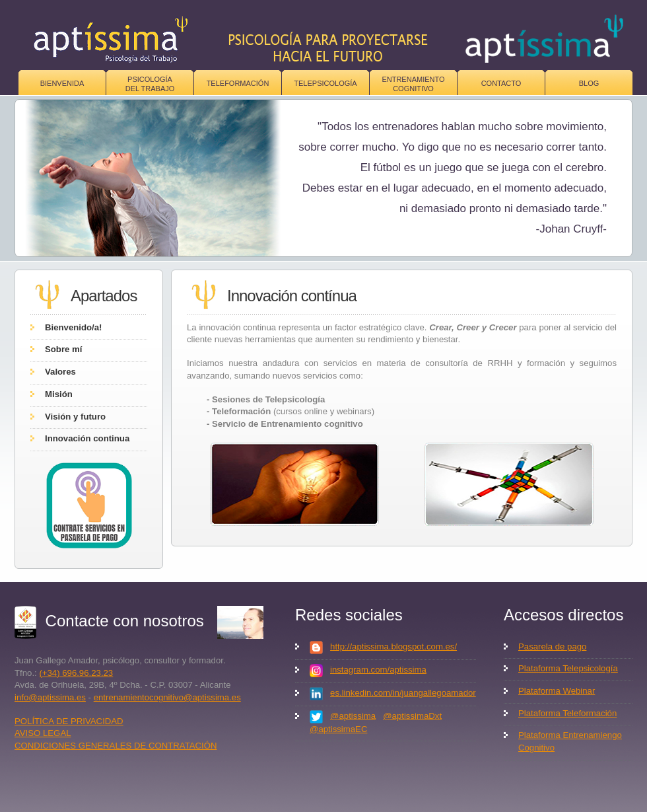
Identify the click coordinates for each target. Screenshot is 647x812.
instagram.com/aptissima (378, 670)
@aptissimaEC (338, 729)
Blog (589, 83)
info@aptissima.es (50, 697)
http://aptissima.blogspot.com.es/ (393, 646)
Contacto (501, 83)
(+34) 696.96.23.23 (76, 673)
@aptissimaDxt (412, 716)
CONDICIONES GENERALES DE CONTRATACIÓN (116, 746)
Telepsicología (325, 83)
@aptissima (353, 716)
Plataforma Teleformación (567, 713)
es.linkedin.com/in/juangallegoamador (403, 693)
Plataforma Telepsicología (568, 668)
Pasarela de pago (552, 646)
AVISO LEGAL (43, 733)
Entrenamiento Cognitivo (413, 84)
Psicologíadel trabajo (150, 84)
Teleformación (238, 83)
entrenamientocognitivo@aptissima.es (167, 697)
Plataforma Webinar (557, 691)
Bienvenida (62, 83)
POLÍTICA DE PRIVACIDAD (69, 721)
